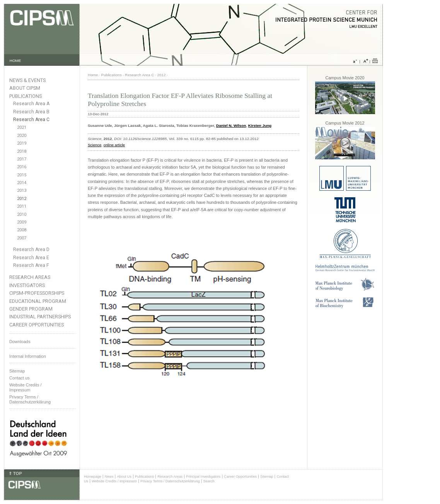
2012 (22, 199)
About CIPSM (25, 88)
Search (209, 481)
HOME (15, 61)
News (109, 477)
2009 (22, 222)
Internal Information (28, 356)
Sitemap (17, 371)
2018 (22, 151)
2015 (22, 175)
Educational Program (38, 301)
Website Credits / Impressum (114, 481)
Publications (26, 96)
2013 (22, 190)
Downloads (20, 342)
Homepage (93, 477)
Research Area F (31, 265)
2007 (22, 238)
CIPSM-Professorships (37, 293)
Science (95, 145)
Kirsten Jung (260, 126)
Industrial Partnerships (40, 317)
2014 (22, 183)
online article (114, 145)
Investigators (27, 285)
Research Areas (30, 277)
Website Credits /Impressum (26, 387)
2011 (22, 206)
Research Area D (31, 249)
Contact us (20, 378)
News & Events (27, 80)
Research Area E (31, 258)
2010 (22, 214)
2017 (22, 159)
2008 (22, 230)
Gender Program (31, 309)
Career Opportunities (37, 325)
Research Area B (31, 112)
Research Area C (31, 120)
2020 (22, 136)
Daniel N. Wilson (231, 126)
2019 (22, 143)
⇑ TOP (15, 473)
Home (93, 75)
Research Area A (31, 104)
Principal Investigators (203, 477)
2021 (22, 127)
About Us (124, 477)
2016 (22, 167)
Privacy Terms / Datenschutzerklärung (30, 399)
